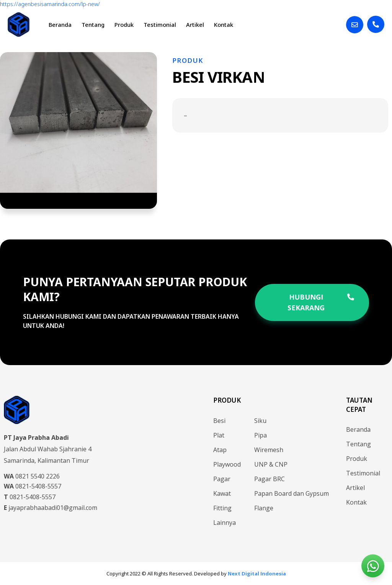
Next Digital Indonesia (257, 574)
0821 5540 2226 (32, 476)
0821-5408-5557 (33, 486)
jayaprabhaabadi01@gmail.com (51, 508)
